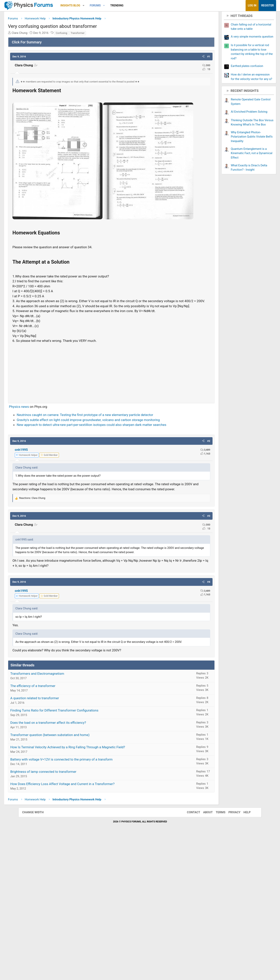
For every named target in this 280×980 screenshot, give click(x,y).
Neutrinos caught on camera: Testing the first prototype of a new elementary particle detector (103, 544)
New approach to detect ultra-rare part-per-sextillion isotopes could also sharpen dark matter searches (110, 554)
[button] (102, 6)
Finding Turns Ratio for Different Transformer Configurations (73, 854)
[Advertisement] (111, 501)
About (204, 956)
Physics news (37, 536)
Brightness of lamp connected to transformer (62, 915)
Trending (135, 5)
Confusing (80, 34)
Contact (190, 956)
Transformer (96, 34)
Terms (217, 956)
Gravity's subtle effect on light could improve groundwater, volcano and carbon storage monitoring (107, 549)
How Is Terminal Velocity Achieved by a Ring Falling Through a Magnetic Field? (86, 890)
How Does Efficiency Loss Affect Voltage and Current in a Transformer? (81, 927)
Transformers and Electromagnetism (56, 817)
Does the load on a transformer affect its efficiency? (67, 866)
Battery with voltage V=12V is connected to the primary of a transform (80, 903)
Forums (114, 5)
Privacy (231, 956)
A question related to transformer (53, 841)
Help (243, 956)
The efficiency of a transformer (51, 829)
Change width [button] (37, 956)
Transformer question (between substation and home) (68, 878)
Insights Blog (89, 5)
